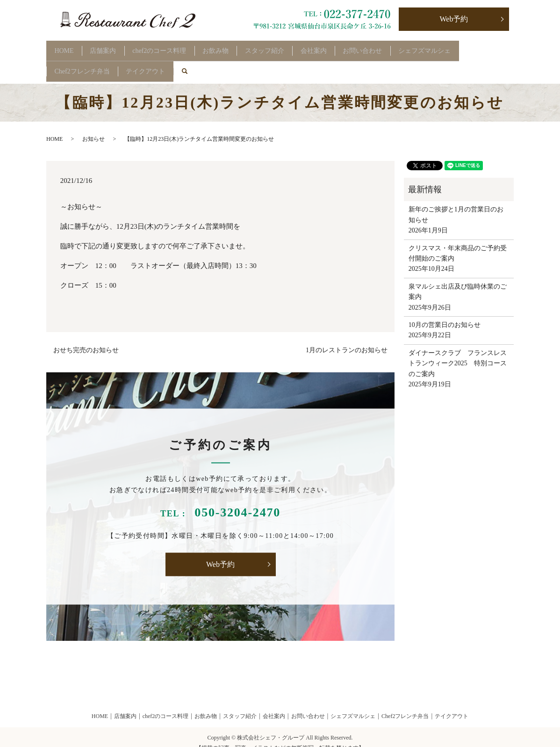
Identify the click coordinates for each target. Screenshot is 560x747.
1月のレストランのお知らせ (347, 338)
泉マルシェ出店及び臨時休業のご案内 (458, 279)
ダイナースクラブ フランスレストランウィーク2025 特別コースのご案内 (458, 351)
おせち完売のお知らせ (86, 338)
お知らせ (93, 127)
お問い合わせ (402, 47)
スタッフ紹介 (292, 47)
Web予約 (454, 19)
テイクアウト (155, 62)
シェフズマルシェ (469, 47)
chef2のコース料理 (174, 47)
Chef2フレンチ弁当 (85, 62)
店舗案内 (112, 47)
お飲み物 (237, 47)
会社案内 (346, 47)
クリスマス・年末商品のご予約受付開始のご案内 (458, 241)
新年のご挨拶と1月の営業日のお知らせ (456, 203)
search (202, 62)
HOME (67, 47)
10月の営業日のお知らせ (445, 313)
